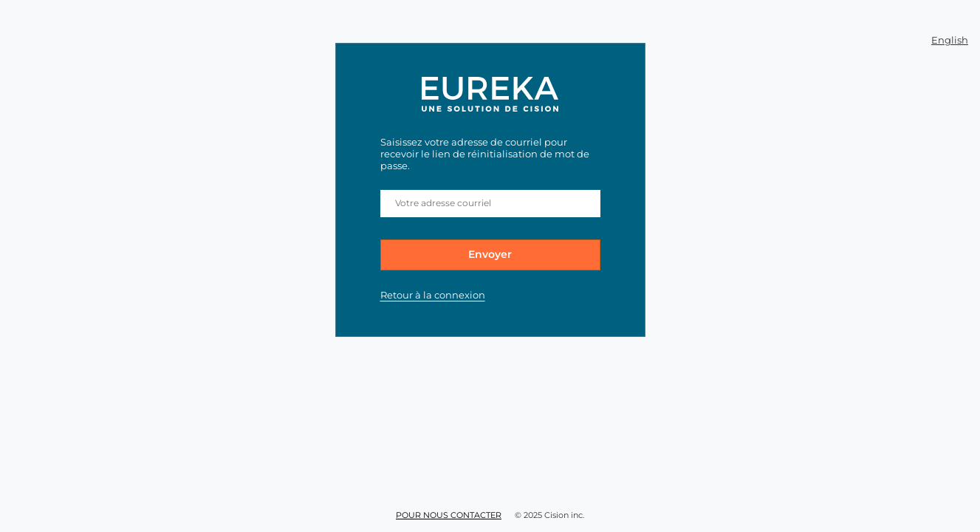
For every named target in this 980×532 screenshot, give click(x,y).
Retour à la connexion (433, 295)
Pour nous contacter (449, 515)
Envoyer (490, 254)
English (950, 40)
